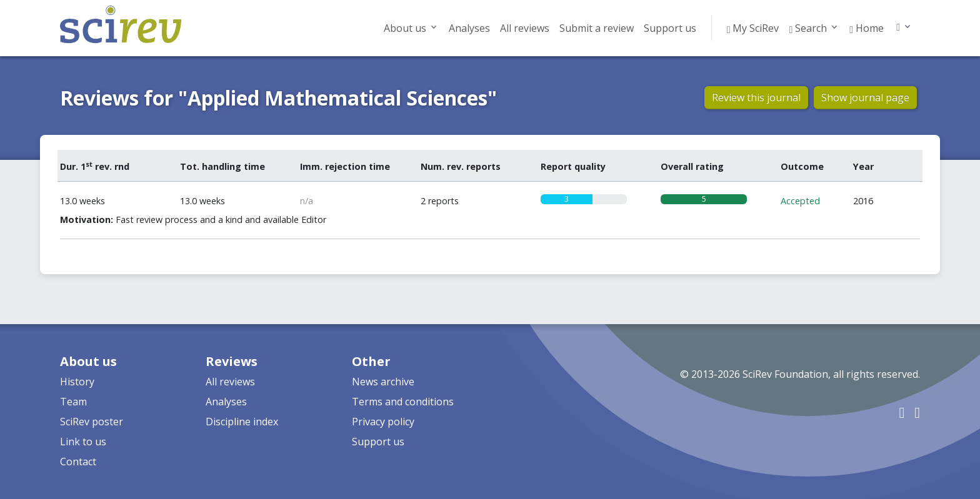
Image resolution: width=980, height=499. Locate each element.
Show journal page (865, 97)
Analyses (469, 28)
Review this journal (756, 97)
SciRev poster (92, 422)
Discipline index (242, 422)
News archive (383, 382)
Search (808, 28)
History (77, 382)
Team (73, 402)
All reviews (525, 28)
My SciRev (753, 28)
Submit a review (597, 28)
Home (867, 28)
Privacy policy (383, 422)
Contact (78, 462)
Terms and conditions (403, 402)
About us (405, 28)
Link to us (83, 442)
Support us (670, 28)
